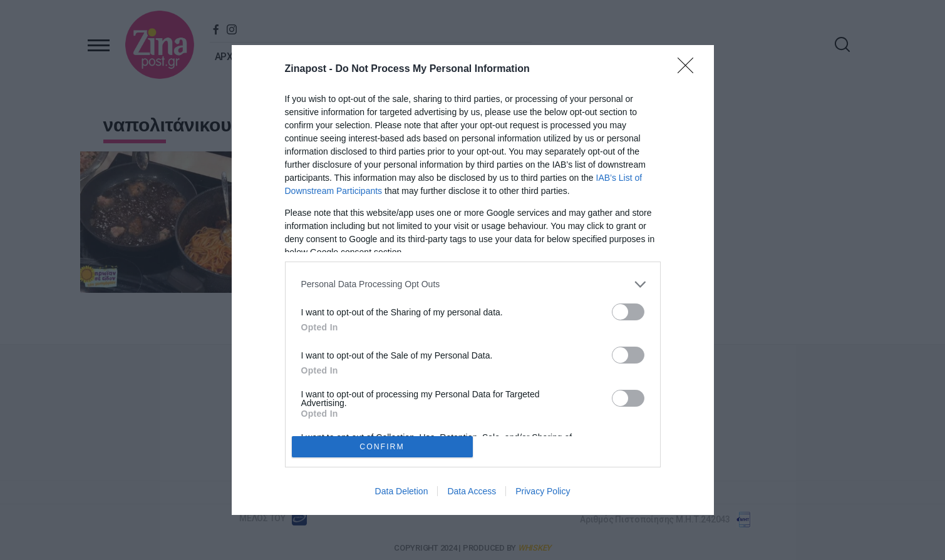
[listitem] (473, 284)
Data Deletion (402, 491)
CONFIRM (382, 447)
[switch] (628, 312)
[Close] (689, 69)
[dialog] (473, 280)
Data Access (472, 491)
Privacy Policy (543, 491)
